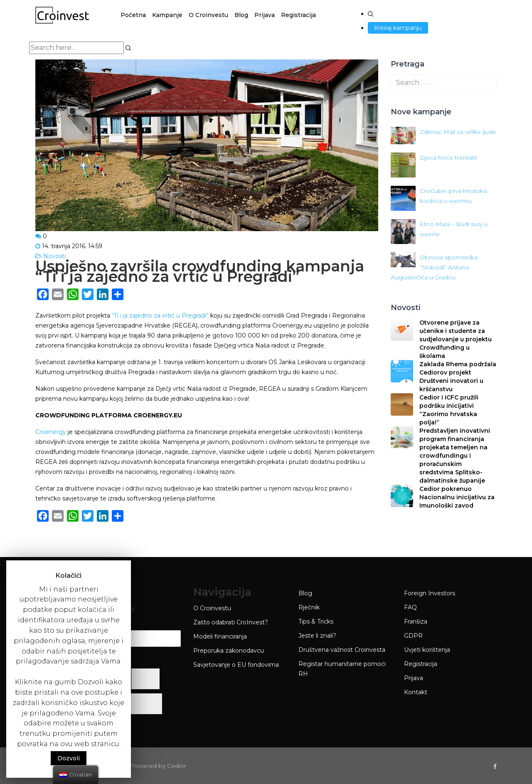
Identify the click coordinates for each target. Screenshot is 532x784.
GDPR (413, 636)
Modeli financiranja (220, 636)
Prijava (265, 15)
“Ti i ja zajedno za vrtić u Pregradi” (160, 316)
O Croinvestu (208, 15)
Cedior (177, 766)
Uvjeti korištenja (427, 650)
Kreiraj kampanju (398, 28)
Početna (133, 15)
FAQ (410, 607)
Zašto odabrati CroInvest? (231, 622)
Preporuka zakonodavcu (229, 651)
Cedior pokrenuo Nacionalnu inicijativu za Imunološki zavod (457, 497)
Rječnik (309, 607)
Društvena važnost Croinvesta (342, 650)
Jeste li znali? (317, 636)
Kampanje (167, 15)
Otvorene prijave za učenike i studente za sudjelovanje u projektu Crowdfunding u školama (456, 339)
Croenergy (51, 432)
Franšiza (416, 621)
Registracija (298, 15)
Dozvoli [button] (69, 758)
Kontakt (416, 692)
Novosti (54, 256)
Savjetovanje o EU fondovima (236, 665)
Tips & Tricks (316, 621)
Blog (241, 15)
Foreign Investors (430, 593)
